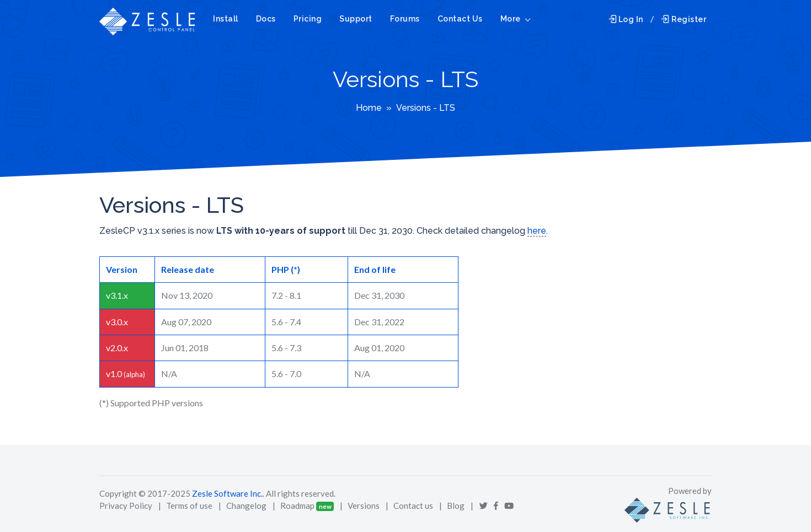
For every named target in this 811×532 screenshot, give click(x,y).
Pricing (308, 19)
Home (369, 108)
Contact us (413, 506)
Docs (266, 19)
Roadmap (297, 506)
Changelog (246, 506)
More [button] (511, 19)
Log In (626, 19)
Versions (364, 506)
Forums (405, 19)
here (537, 231)
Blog (456, 506)
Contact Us (460, 19)
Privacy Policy (126, 506)
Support (356, 19)
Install (226, 19)
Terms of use (189, 506)
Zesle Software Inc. (227, 493)
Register (684, 19)
